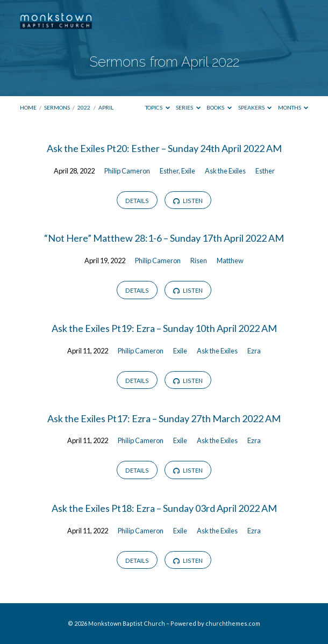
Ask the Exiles (225, 171)
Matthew (230, 261)
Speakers (255, 107)
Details (137, 201)
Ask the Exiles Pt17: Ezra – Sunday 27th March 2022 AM (164, 418)
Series (188, 107)
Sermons (57, 107)
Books (219, 107)
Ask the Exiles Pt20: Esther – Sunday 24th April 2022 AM (164, 148)
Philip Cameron (127, 171)
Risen (199, 261)
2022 (84, 107)
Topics (158, 107)
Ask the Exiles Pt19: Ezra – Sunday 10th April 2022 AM (164, 328)
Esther (169, 171)
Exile (188, 171)
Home (28, 107)
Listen (188, 201)
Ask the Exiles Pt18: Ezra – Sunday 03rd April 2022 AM (164, 508)
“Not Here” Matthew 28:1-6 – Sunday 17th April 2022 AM (164, 238)
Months (293, 107)
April (106, 107)
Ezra (254, 351)
